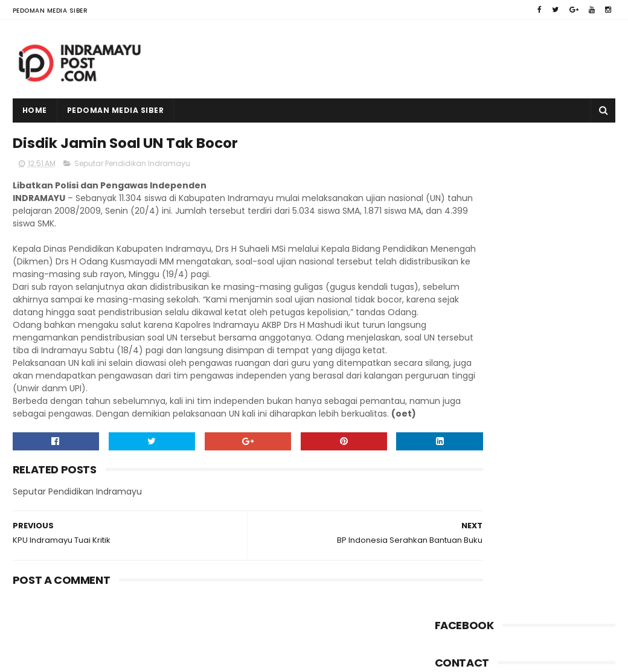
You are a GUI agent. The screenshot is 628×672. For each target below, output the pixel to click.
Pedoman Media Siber (50, 11)
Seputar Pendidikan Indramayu (132, 167)
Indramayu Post (89, 657)
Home (35, 110)
